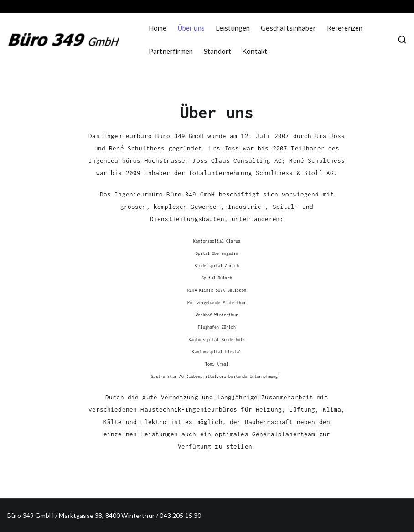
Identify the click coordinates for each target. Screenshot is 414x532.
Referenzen (345, 28)
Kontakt (255, 51)
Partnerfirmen (171, 51)
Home (158, 28)
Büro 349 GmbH (31, 515)
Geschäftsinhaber (288, 28)
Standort (217, 51)
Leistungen (233, 28)
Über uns (191, 28)
